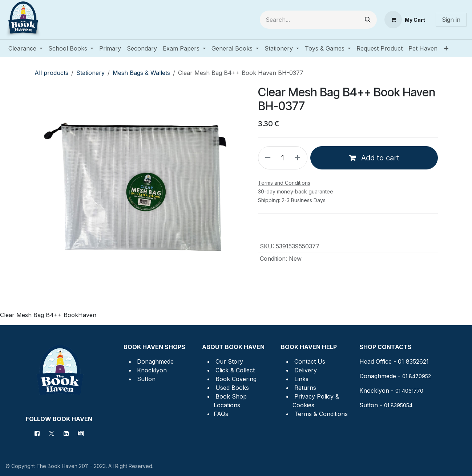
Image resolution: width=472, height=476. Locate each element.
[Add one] (299, 158)
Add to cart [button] (374, 158)
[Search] (368, 20)
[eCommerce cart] (405, 20)
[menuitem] (25, 48)
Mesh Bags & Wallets (141, 73)
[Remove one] (266, 158)
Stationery (90, 73)
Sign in (451, 20)
